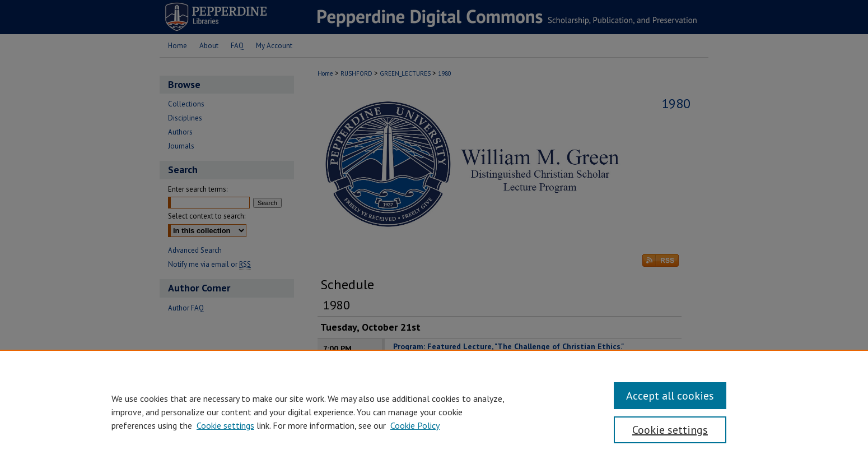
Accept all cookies (670, 396)
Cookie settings (225, 425)
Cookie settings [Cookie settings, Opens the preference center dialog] (670, 430)
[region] (434, 411)
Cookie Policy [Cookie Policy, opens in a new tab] (415, 425)
